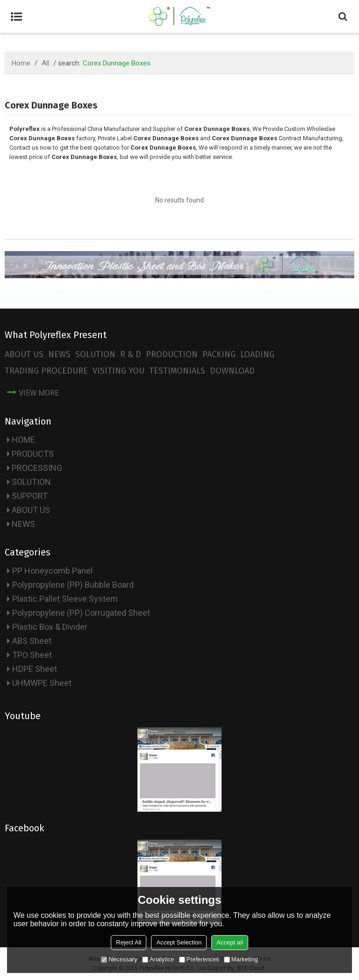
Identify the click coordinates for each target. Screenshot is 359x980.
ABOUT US (24, 354)
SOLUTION (95, 354)
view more (39, 393)
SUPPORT (30, 496)
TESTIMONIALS (177, 371)
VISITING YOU (118, 371)
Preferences (199, 959)
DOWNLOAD (232, 371)
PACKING (219, 354)
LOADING (257, 354)
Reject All (129, 942)
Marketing (241, 959)
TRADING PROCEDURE (46, 371)
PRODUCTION (172, 354)
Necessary (119, 959)
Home (21, 63)
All (45, 63)
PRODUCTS (33, 454)
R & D (131, 354)
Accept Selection (179, 942)
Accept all (230, 942)
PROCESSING (37, 468)
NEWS (59, 354)
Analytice (158, 959)
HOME (23, 440)
